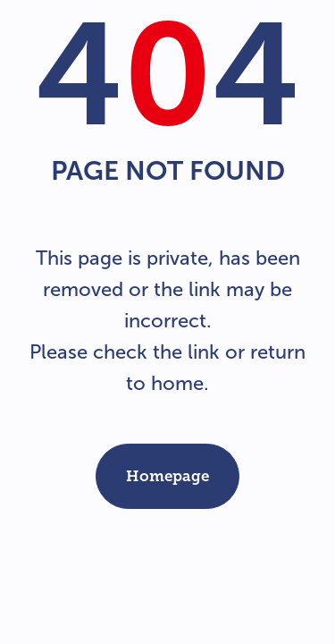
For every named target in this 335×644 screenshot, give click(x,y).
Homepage (167, 476)
